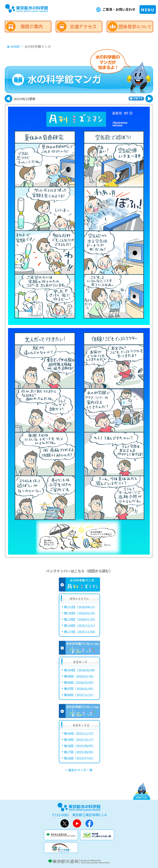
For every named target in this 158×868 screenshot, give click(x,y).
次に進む (8, 99)
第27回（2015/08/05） (80, 752)
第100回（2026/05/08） (80, 670)
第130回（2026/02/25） (80, 613)
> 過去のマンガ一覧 (79, 770)
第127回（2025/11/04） (80, 632)
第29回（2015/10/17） (80, 740)
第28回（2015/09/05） (80, 746)
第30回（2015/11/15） (80, 733)
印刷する (136, 99)
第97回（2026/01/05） (80, 689)
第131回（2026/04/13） (80, 607)
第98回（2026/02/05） (80, 682)
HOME (15, 46)
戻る (149, 99)
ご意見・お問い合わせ (119, 9)
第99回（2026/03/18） (80, 676)
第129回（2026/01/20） (80, 619)
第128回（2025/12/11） (80, 625)
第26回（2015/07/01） (80, 758)
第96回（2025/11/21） (80, 695)
